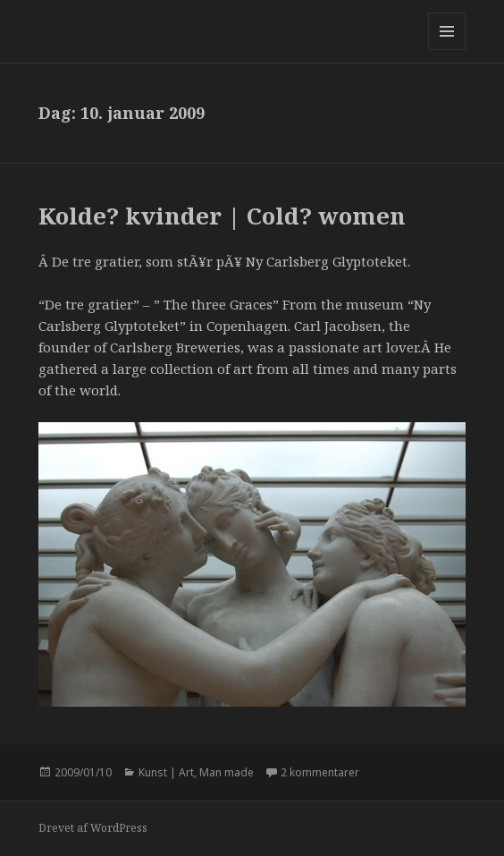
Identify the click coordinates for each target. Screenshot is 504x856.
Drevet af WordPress (93, 828)
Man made (227, 772)
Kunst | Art (166, 772)
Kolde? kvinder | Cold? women (222, 216)
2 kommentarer (320, 772)
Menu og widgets (447, 50)
